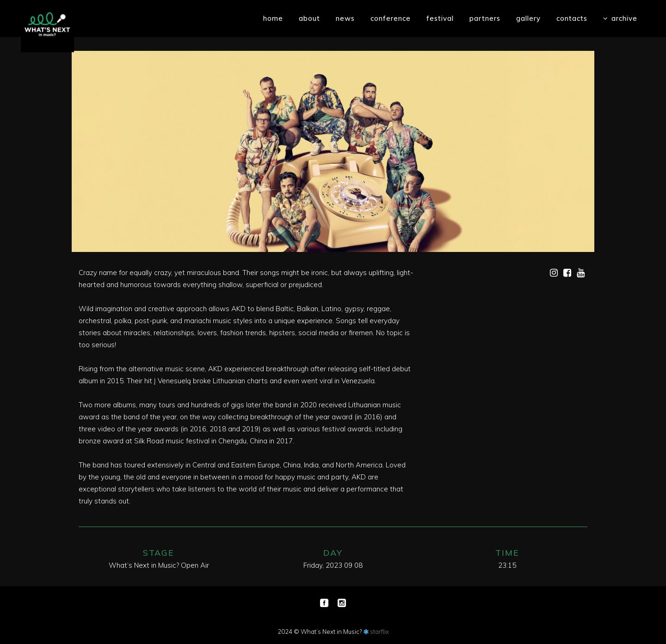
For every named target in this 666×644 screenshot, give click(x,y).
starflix (379, 632)
